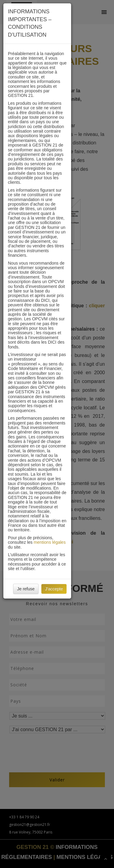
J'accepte (54, 589)
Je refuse (26, 589)
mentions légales (50, 542)
